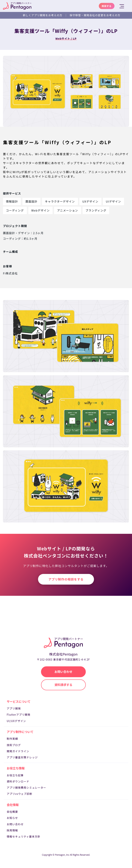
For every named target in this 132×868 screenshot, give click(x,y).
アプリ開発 (14, 708)
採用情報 (12, 830)
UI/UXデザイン (16, 721)
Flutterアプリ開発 (19, 715)
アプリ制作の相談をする (66, 579)
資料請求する (63, 685)
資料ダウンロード (18, 781)
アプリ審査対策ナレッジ (22, 757)
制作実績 (12, 739)
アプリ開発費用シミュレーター (26, 788)
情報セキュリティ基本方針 (24, 836)
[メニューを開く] (122, 6)
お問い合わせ (15, 824)
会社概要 (12, 812)
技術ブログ (14, 745)
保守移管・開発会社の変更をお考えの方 (95, 15)
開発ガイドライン (18, 751)
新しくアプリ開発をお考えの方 (43, 15)
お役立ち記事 (15, 775)
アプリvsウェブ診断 (19, 794)
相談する (107, 6)
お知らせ (12, 818)
